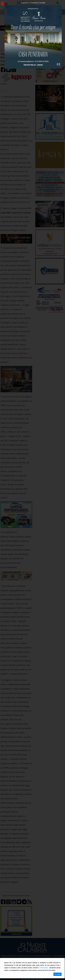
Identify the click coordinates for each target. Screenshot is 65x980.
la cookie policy (43, 968)
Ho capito (57, 974)
